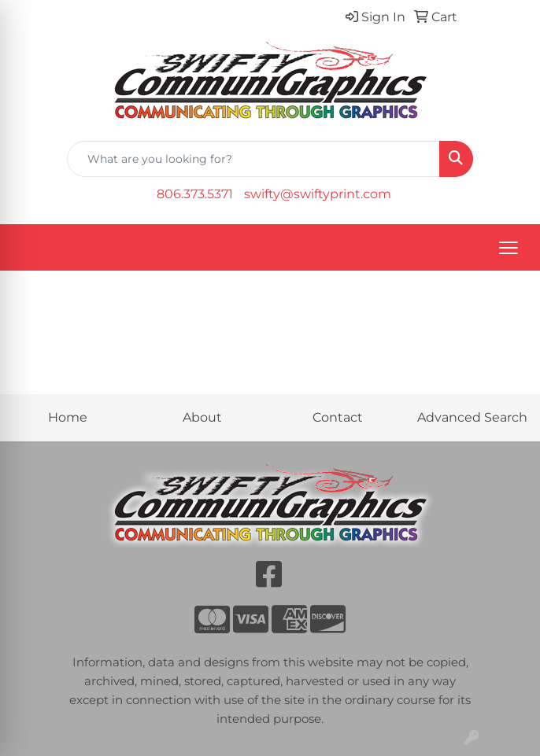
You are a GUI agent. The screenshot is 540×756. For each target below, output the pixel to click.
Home (68, 417)
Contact (338, 417)
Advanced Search (472, 417)
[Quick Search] (253, 159)
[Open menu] (509, 248)
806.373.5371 (195, 194)
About (202, 417)
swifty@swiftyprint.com (318, 194)
